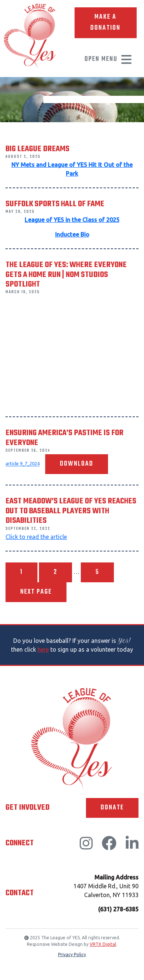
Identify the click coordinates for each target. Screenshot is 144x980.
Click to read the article (36, 537)
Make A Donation (105, 23)
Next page (36, 592)
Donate (112, 808)
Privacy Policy (72, 955)
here (43, 649)
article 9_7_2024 (23, 464)
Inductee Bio (72, 234)
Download (77, 464)
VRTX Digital (103, 944)
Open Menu (108, 59)
